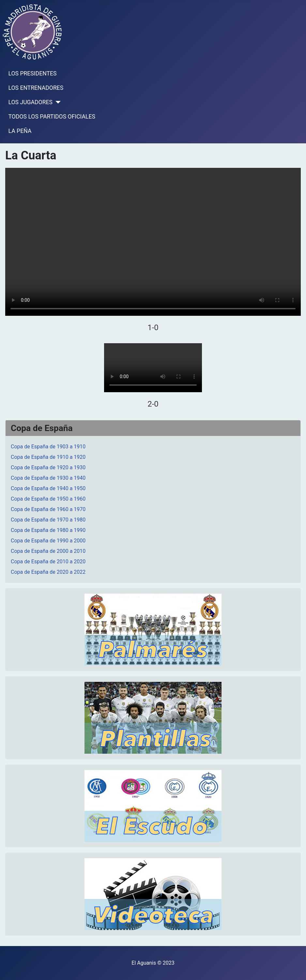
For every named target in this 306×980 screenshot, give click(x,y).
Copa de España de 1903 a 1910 (48, 447)
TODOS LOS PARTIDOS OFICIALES (52, 117)
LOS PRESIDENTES (33, 73)
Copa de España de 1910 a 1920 (48, 457)
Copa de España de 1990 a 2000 (48, 541)
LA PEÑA (20, 131)
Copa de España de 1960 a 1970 (48, 509)
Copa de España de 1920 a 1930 (48, 467)
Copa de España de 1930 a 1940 (48, 478)
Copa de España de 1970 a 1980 (48, 520)
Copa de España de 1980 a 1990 (48, 530)
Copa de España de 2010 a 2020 (48, 562)
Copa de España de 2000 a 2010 (48, 551)
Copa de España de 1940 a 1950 (48, 488)
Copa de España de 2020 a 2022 (48, 572)
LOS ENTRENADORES (36, 88)
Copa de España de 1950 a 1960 (48, 499)
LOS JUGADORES (31, 102)
